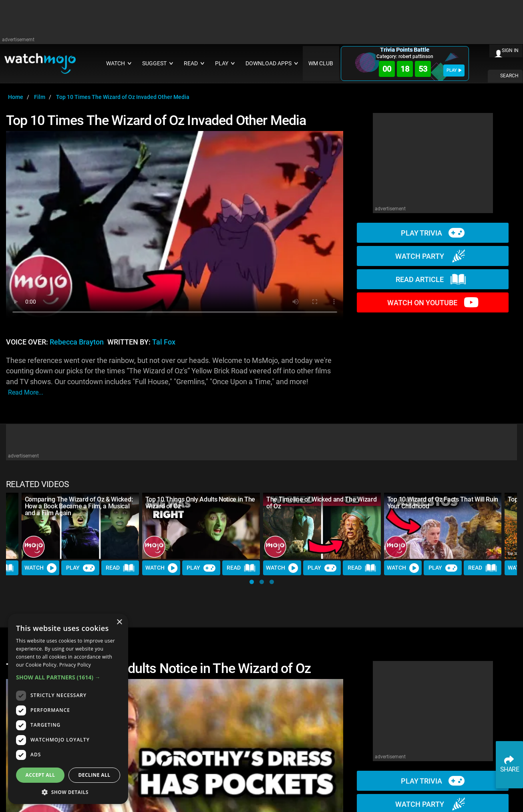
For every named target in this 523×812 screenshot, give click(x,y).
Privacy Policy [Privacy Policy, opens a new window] (75, 665)
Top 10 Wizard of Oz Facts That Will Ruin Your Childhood (443, 503)
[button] (252, 582)
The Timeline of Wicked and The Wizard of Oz (321, 503)
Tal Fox (164, 342)
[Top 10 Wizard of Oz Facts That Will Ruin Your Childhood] (443, 526)
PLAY (454, 70)
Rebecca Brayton (77, 342)
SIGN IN (510, 50)
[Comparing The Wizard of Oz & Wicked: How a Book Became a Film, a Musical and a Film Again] (80, 526)
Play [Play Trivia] (80, 568)
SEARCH (509, 76)
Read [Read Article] (120, 568)
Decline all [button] (95, 775)
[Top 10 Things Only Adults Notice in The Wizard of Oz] (201, 526)
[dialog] (68, 709)
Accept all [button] (40, 775)
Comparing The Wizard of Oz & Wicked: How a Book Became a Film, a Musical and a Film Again (79, 506)
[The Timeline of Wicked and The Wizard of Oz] (322, 526)
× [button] (119, 622)
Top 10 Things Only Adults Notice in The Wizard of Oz (200, 503)
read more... (26, 392)
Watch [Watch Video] (40, 568)
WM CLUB (321, 63)
